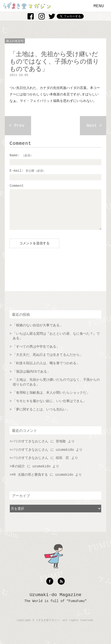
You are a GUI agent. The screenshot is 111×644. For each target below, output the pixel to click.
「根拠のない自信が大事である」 (38, 333)
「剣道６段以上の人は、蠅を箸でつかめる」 (46, 370)
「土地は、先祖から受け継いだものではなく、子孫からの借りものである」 (56, 389)
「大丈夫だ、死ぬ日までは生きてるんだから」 (48, 362)
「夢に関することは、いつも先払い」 (41, 417)
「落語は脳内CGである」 (31, 379)
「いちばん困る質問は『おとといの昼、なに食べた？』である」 (56, 343)
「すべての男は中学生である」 (36, 354)
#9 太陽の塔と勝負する (30, 482)
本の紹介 (18, 474)
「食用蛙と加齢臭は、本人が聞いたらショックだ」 (51, 400)
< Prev (17, 126)
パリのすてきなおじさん (30, 449)
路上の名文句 (15, 41)
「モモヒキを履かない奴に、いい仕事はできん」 (50, 408)
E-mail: (28, 171)
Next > (94, 126)
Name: (21, 155)
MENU (99, 6)
